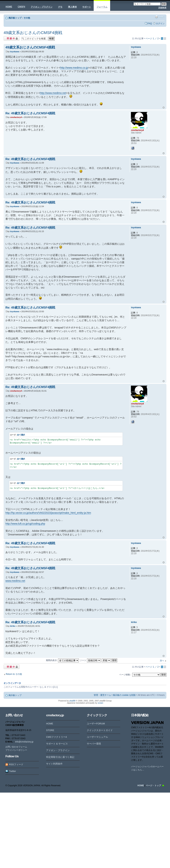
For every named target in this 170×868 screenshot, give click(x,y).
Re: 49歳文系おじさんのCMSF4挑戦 (30, 113)
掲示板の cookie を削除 (124, 695)
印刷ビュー (156, 17)
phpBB (72, 701)
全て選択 (21, 435)
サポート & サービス (57, 744)
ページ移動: (125, 675)
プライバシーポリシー (16, 750)
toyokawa (15, 52)
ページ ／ (152, 39)
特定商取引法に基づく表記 (60, 757)
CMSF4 (21, 7)
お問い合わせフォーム (16, 747)
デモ (60, 7)
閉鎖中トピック (12, 38)
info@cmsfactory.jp (24, 742)
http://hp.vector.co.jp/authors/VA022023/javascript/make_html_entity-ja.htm (48, 513)
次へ (162, 661)
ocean (101, 703)
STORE (50, 730)
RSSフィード (16, 764)
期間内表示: (62, 660)
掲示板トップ (15, 18)
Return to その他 (14, 674)
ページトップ (164, 108)
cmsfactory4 (16, 117)
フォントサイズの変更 (162, 17)
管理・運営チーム (102, 695)
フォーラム (102, 7)
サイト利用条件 (54, 764)
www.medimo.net (15, 581)
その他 (27, 18)
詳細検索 (162, 8)
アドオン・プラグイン (42, 7)
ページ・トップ (153, 786)
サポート (87, 7)
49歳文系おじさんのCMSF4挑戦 (33, 33)
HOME (9, 7)
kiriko (13, 626)
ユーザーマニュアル (97, 737)
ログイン (160, 24)
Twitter (12, 771)
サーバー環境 (94, 744)
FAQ (150, 24)
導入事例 (72, 7)
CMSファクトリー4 (56, 737)
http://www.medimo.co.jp (74, 68)
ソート (90, 660)
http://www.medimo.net (53, 93)
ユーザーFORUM (96, 724)
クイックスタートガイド (100, 730)
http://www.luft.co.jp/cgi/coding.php (25, 524)
